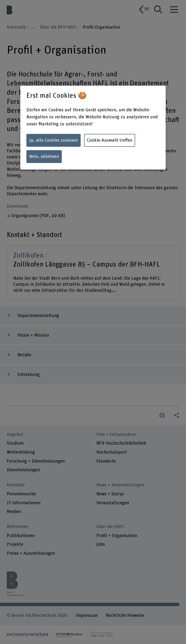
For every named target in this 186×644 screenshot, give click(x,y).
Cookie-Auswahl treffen (110, 140)
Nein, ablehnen (44, 157)
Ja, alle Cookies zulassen (54, 140)
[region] (93, 127)
